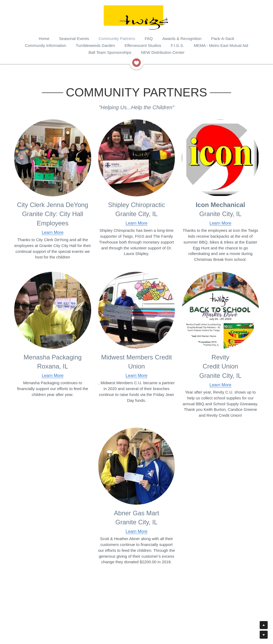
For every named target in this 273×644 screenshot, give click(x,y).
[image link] (136, 62)
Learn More (53, 232)
